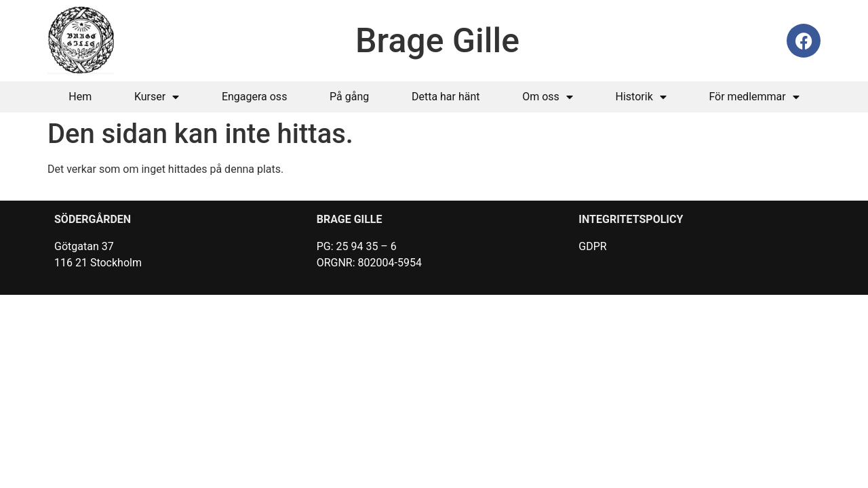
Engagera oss (255, 97)
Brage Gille (437, 41)
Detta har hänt (446, 97)
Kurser (157, 97)
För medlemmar (754, 97)
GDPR (592, 246)
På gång (349, 97)
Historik (641, 97)
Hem (80, 97)
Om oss (548, 97)
